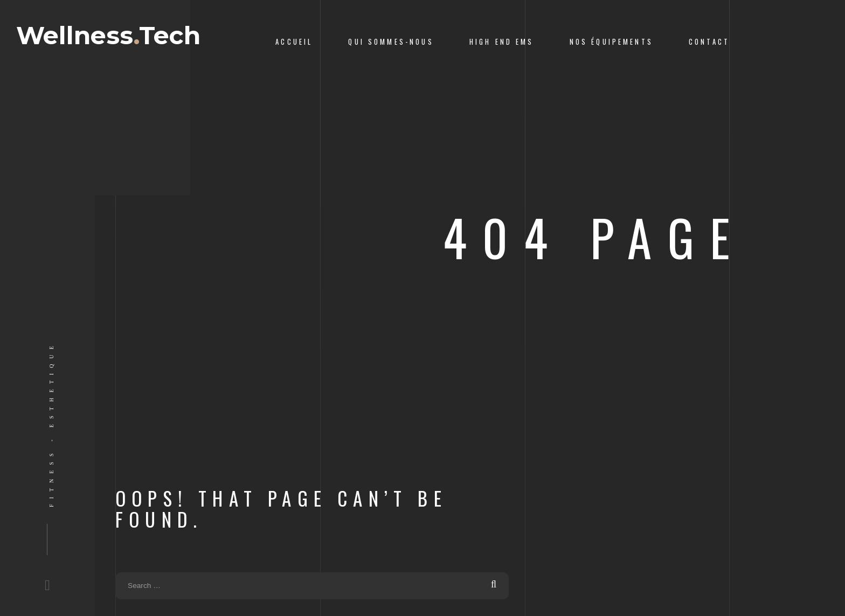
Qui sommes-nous (391, 42)
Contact (709, 42)
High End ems (502, 42)
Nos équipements (611, 42)
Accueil (294, 42)
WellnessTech (122, 42)
